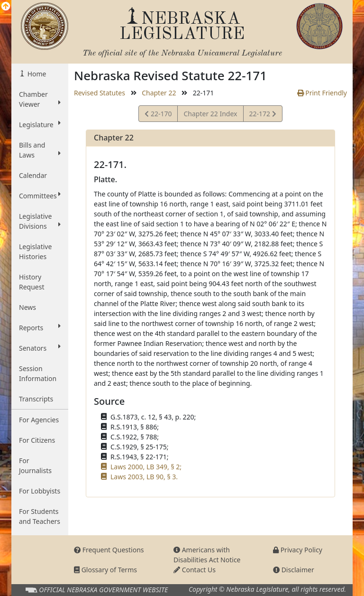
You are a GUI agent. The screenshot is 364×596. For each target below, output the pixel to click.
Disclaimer (294, 570)
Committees (40, 196)
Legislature (40, 124)
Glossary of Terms (105, 570)
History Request (32, 282)
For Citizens (37, 440)
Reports (40, 327)
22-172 (263, 115)
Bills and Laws (40, 150)
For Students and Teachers (40, 516)
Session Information (38, 373)
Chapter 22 (159, 93)
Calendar (33, 175)
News (27, 307)
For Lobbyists (40, 491)
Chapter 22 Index (210, 114)
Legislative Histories (35, 251)
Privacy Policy (298, 550)
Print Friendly (322, 93)
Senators (40, 348)
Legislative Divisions (40, 221)
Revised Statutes (100, 93)
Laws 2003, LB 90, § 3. (144, 477)
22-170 (158, 115)
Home (36, 74)
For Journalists (35, 466)
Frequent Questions (109, 550)
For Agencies (39, 420)
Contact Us (195, 570)
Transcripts (36, 399)
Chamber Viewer (40, 99)
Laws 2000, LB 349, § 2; (146, 467)
